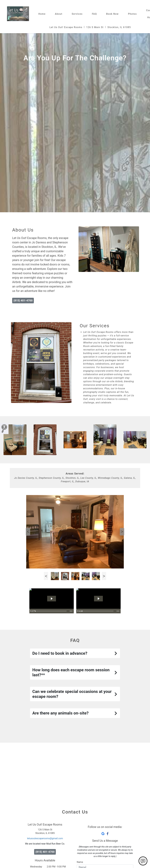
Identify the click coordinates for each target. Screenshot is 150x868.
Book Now (112, 14)
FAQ (94, 14)
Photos (132, 14)
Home (42, 14)
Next (122, 532)
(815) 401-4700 (23, 300)
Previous (28, 532)
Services (77, 14)
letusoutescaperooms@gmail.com (45, 838)
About (59, 14)
